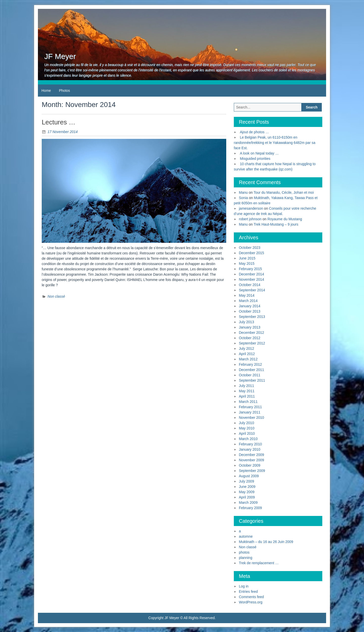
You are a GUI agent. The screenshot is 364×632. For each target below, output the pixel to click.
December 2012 (252, 333)
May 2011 (247, 391)
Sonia (243, 198)
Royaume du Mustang (285, 219)
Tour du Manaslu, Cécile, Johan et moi (284, 192)
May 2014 (247, 295)
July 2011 (246, 386)
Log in (244, 586)
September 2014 (252, 290)
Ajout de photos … (254, 132)
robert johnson (250, 219)
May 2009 (247, 492)
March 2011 (248, 402)
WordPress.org (251, 602)
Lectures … (59, 122)
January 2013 (250, 327)
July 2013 (246, 322)
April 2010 (247, 433)
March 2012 (248, 359)
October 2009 (250, 465)
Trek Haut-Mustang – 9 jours (276, 224)
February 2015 (250, 269)
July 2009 (246, 481)
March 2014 (248, 301)
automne (246, 536)
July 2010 (246, 423)
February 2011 (250, 407)
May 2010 (247, 428)
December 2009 (252, 455)
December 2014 (252, 274)
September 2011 (252, 380)
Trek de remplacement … (259, 563)
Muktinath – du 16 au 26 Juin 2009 (266, 542)
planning (246, 558)
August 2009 (249, 476)
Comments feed (251, 597)
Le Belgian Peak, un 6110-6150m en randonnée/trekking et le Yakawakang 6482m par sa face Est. (275, 143)
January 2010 (250, 449)
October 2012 (250, 338)
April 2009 (247, 497)
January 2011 (250, 412)
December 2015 (252, 253)
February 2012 (250, 364)
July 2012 (246, 348)
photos (244, 552)
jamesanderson (251, 208)
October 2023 (250, 248)
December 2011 (252, 370)
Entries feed (248, 592)
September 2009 (252, 471)
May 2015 (247, 264)
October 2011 (250, 375)
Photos (64, 91)
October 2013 (250, 311)
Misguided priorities (255, 159)
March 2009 (248, 503)
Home (46, 91)
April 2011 (247, 396)
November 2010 (252, 418)
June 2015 (247, 258)
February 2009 (250, 508)
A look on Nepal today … (259, 153)
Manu (243, 192)
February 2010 (250, 444)
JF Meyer (60, 56)
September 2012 (252, 343)
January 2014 (250, 306)
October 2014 (250, 285)
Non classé (56, 296)
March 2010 (248, 439)
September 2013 (252, 317)
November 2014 (252, 279)
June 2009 (247, 487)
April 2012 (247, 354)
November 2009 (252, 460)
